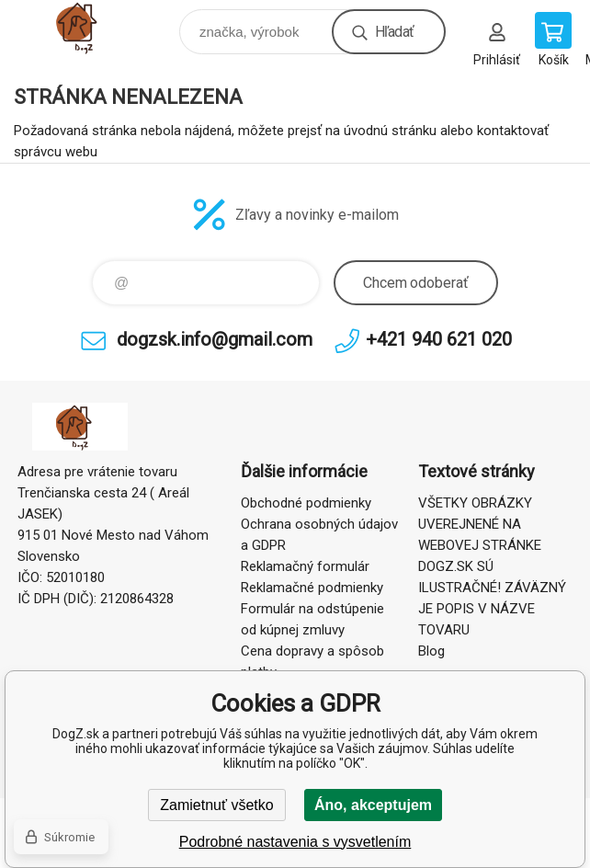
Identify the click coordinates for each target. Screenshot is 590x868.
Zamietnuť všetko (216, 805)
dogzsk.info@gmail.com (215, 339)
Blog (431, 651)
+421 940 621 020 (439, 339)
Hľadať (394, 32)
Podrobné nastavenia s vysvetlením (295, 842)
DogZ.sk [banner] (95, 27)
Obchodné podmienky (306, 503)
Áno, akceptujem (373, 805)
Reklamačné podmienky (312, 588)
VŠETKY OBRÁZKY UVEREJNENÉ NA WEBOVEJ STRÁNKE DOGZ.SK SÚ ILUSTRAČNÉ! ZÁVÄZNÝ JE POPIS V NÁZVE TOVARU (492, 566)
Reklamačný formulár (305, 566)
